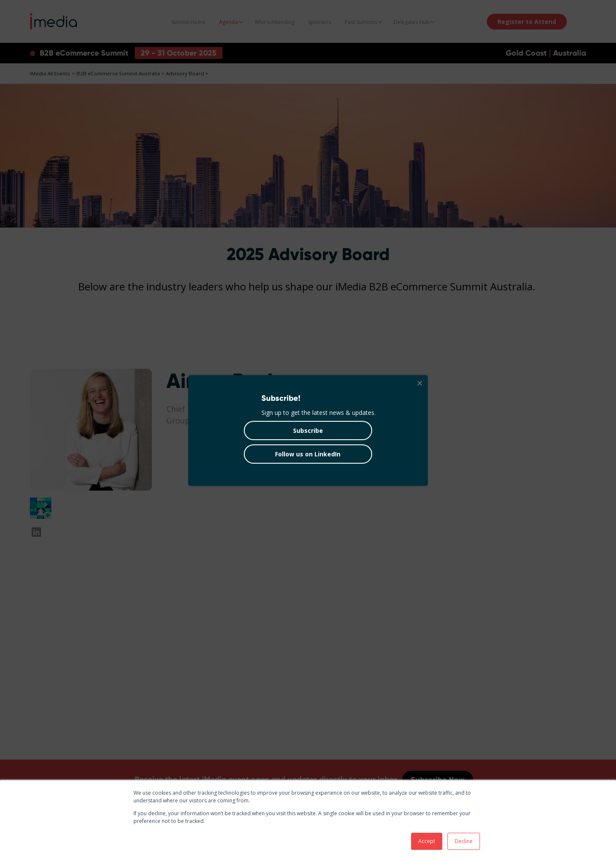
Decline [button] (464, 841)
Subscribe (308, 430)
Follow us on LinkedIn (308, 454)
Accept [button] (427, 841)
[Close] (419, 384)
